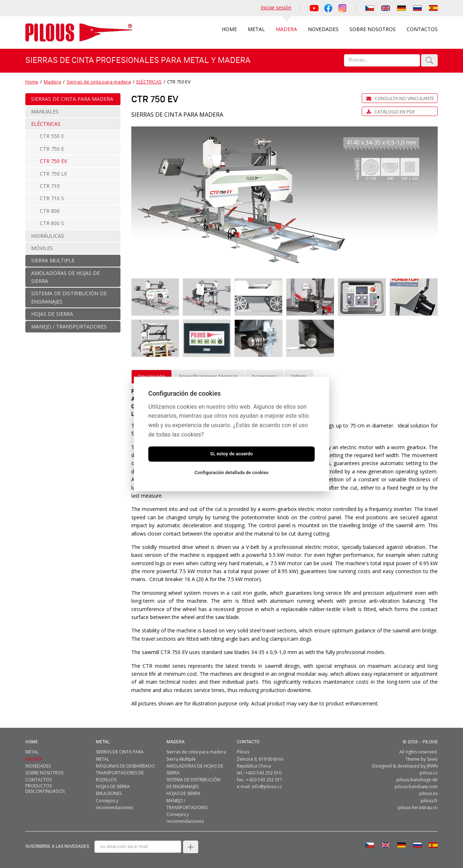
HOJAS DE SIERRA (113, 787)
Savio (432, 759)
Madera (52, 82)
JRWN (432, 766)
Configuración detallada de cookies (232, 473)
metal (103, 742)
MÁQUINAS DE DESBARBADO (125, 766)
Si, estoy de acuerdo (231, 454)
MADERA (175, 742)
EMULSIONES (109, 793)
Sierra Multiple (181, 759)
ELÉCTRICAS (149, 82)
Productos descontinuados (45, 788)
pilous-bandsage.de (417, 780)
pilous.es (428, 793)
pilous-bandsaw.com (416, 787)
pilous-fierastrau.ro (418, 807)
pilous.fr (429, 801)
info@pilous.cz (267, 787)
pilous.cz (429, 773)
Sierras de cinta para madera (99, 82)
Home (32, 82)
